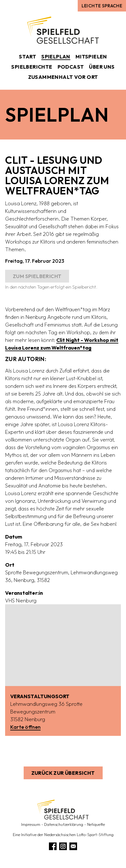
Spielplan (56, 57)
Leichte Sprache (102, 6)
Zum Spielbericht (37, 276)
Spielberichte (32, 67)
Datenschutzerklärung (64, 824)
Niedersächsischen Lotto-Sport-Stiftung (79, 835)
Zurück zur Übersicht (63, 773)
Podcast (71, 67)
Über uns (102, 67)
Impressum (31, 824)
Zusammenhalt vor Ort (63, 77)
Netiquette (96, 824)
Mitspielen (91, 57)
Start (28, 57)
